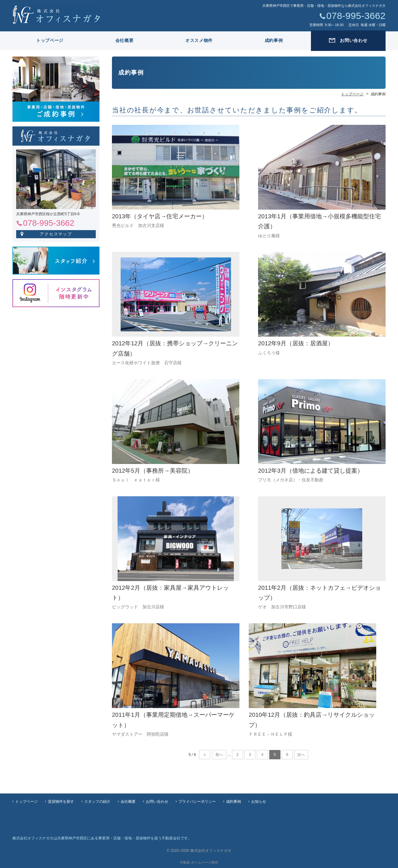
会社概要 (125, 40)
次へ (301, 755)
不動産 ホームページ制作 (199, 862)
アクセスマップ (56, 234)
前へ (219, 755)
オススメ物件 (199, 40)
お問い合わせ (157, 802)
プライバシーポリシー (197, 802)
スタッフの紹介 (97, 802)
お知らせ (259, 802)
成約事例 (274, 40)
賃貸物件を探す (61, 802)
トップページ (50, 40)
